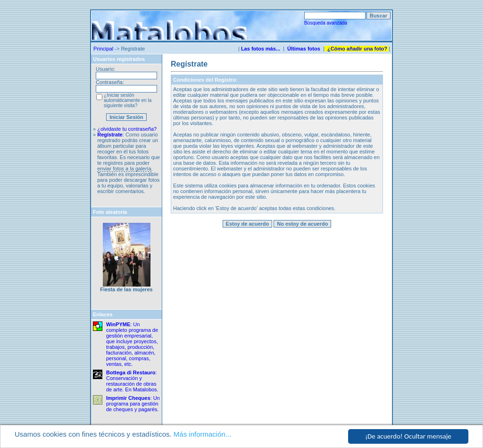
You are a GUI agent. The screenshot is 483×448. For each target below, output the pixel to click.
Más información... (203, 434)
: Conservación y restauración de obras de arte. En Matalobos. (132, 381)
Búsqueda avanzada (326, 23)
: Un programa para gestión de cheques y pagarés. (133, 404)
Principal (103, 49)
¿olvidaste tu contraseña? (127, 129)
